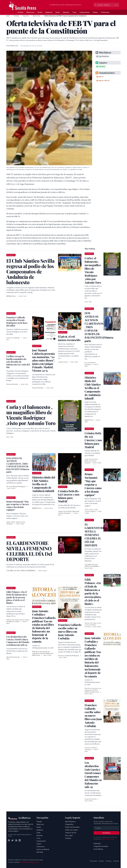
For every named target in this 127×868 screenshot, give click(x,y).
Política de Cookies (71, 830)
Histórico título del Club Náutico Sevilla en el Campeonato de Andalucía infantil (44, 484)
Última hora (30, 12)
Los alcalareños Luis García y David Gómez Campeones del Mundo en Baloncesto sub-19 (18, 641)
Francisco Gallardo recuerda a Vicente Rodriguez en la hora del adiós (17, 321)
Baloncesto (37, 16)
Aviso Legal (69, 835)
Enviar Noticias (98, 849)
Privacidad (93, 861)
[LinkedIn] (20, 840)
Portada (20, 12)
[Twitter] (13, 840)
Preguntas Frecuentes (101, 846)
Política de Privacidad (72, 827)
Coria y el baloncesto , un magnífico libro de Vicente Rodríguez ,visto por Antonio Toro (93, 270)
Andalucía (49, 12)
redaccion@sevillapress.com (30, 862)
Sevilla (40, 12)
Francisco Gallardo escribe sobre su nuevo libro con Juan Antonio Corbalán (70, 631)
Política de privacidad (108, 839)
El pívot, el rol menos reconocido (69, 338)
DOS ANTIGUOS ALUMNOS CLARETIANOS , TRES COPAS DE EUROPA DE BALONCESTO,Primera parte (18, 465)
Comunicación (85, 12)
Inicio (8, 16)
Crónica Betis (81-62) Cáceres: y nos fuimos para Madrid (69, 496)
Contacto (68, 838)
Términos (108, 861)
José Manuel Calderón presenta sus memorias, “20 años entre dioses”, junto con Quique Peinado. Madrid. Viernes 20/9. (43, 360)
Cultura (95, 12)
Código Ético (69, 824)
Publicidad (97, 843)
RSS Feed (40, 852)
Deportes (66, 12)
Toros (74, 12)
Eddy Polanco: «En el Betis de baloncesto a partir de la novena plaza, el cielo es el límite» (17, 597)
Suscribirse (106, 833)
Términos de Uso (71, 833)
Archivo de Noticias (43, 849)
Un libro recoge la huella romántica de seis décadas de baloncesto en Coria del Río (18, 362)
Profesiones (105, 12)
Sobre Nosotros (70, 822)
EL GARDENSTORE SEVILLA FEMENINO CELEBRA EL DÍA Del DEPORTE (95, 535)
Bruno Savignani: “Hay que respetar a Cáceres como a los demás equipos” (18, 506)
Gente (58, 12)
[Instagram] (16, 840)
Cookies (101, 861)
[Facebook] (9, 840)
